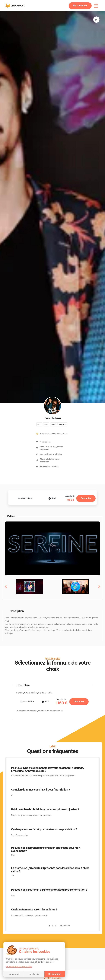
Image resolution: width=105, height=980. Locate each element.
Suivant (64, 926)
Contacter (86, 498)
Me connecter (80, 6)
